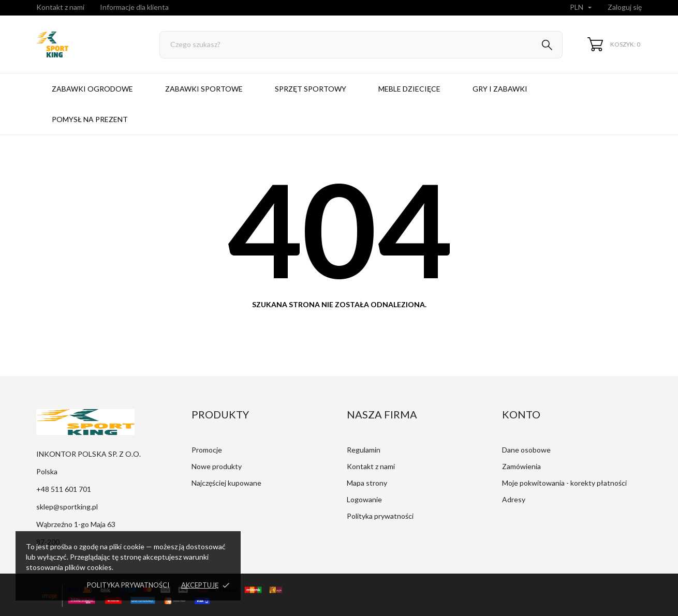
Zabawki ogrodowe (92, 89)
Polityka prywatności (128, 585)
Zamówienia (521, 466)
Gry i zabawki (500, 89)
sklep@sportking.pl (67, 507)
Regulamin (364, 450)
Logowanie (364, 499)
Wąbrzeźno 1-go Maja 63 (76, 524)
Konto (521, 414)
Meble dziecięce (409, 89)
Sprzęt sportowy (311, 89)
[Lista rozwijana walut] (582, 8)
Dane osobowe (526, 450)
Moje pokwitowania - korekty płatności (564, 483)
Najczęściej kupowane (226, 483)
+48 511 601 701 (64, 489)
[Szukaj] (361, 45)
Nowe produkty (217, 466)
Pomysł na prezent (90, 119)
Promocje (207, 450)
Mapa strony (367, 483)
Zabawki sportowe (204, 89)
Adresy (514, 499)
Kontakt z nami (60, 7)
